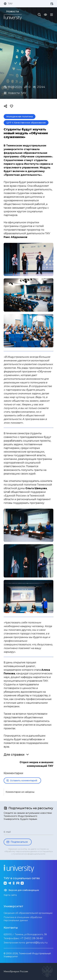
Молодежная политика (20, 117)
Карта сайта (10, 895)
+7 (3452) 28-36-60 (32, 938)
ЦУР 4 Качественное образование (26, 123)
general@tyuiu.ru (37, 943)
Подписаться (17, 842)
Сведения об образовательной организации (28, 913)
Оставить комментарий (22, 780)
